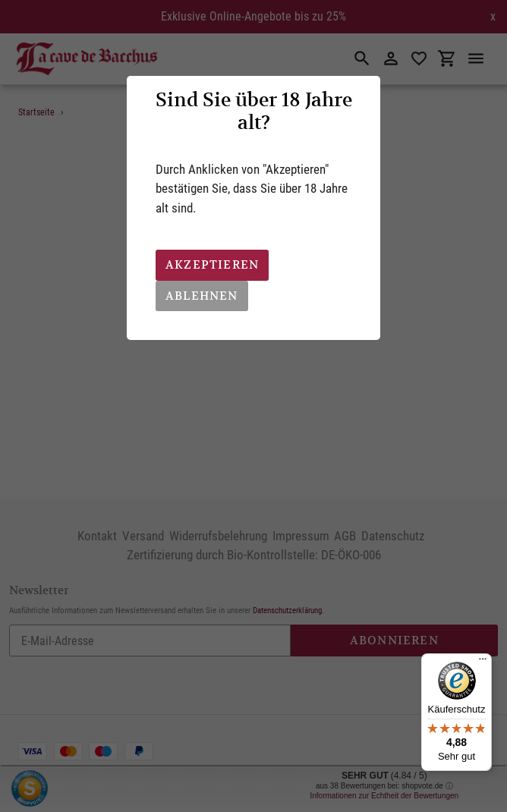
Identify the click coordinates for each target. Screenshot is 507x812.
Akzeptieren (212, 264)
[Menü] (483, 663)
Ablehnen (202, 296)
